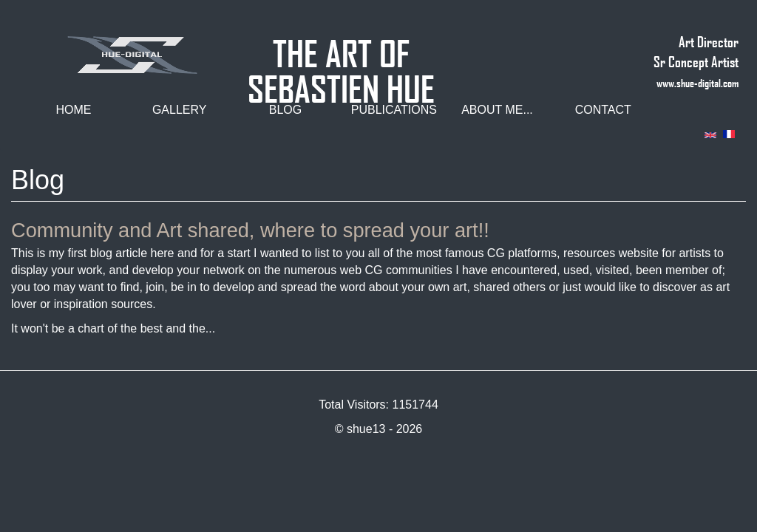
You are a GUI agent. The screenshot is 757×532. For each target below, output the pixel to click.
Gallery (180, 110)
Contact (603, 110)
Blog (285, 110)
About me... (497, 110)
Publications (394, 110)
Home (73, 110)
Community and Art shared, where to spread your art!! (250, 230)
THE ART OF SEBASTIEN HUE (341, 47)
